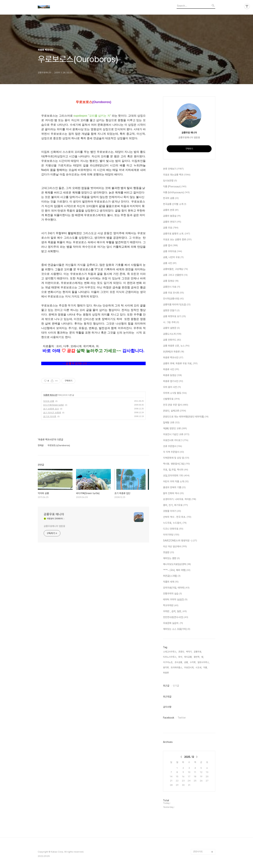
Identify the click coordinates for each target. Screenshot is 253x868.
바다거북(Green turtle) (54, 405)
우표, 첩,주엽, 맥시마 (176, 470)
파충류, (166, 673)
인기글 (176, 686)
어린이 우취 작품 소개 (176, 482)
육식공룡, (188, 657)
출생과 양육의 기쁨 (174, 488)
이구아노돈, (168, 662)
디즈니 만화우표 (173, 529)
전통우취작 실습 (172, 594)
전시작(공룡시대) (173, 299)
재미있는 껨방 (171, 558)
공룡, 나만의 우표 (173, 257)
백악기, (189, 652)
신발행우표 (171, 399)
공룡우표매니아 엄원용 (54, 526)
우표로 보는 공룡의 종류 (177, 240)
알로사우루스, (203, 662)
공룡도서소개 (172, 334)
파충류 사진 (171, 370)
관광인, (181, 652)
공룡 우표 (171, 228)
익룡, (205, 668)
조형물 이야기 (172, 511)
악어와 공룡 (49, 401)
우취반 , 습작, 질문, (175, 611)
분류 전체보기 (173, 169)
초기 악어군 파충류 (52, 413)
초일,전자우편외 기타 (176, 476)
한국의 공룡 (171, 198)
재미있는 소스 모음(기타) (177, 629)
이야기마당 (171, 535)
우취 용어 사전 (172, 387)
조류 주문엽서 (173, 446)
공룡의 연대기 (172, 222)
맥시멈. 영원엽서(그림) (176, 464)
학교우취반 (171, 606)
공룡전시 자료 (172, 287)
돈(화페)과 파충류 (174, 352)
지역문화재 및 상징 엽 (176, 458)
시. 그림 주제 (171, 322)
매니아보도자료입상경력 (177, 564)
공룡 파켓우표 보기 (174, 317)
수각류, (193, 662)
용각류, (166, 668)
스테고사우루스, (170, 652)
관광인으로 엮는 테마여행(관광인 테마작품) (186, 417)
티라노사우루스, (170, 657)
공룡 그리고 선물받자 (175, 275)
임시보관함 (170, 181)
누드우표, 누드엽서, (175, 523)
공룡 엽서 (170, 246)
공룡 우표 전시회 (173, 293)
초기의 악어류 (50, 416)
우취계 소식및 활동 (175, 393)
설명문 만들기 (171, 311)
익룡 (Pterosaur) (175, 187)
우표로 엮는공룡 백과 (177, 175)
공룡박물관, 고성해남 (175, 269)
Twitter (182, 718)
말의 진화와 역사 (173, 493)
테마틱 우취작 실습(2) (175, 600)
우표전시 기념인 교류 (176, 435)
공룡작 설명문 (171, 328)
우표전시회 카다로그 (176, 440)
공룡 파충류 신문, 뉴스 (176, 346)
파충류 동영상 (172, 375)
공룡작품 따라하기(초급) (177, 305)
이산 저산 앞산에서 (175, 547)
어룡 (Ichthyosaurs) (176, 193)
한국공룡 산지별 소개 (175, 204)
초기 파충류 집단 (51, 409)
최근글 (166, 686)
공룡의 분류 (171, 210)
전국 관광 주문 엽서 (176, 405)
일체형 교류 (171, 423)
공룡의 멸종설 (172, 216)
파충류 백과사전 (50, 395)
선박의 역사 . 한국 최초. (177, 517)
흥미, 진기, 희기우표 (175, 505)
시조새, (199, 668)
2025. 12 (189, 757)
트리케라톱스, (177, 668)
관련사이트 (198, 852)
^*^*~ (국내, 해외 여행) (177, 570)
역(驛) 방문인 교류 (175, 429)
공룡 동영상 (171, 281)
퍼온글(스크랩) (172, 576)
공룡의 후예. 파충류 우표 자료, (180, 364)
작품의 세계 (171, 582)
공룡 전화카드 (172, 340)
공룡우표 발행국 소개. (177, 234)
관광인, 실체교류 (175, 411)
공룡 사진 (170, 263)
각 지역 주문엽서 (173, 452)
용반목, (197, 657)
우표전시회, (189, 668)
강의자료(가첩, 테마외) (176, 588)
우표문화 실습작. (173, 623)
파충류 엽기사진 (173, 381)
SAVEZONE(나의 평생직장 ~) (180, 541)
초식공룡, (179, 662)
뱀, (203, 657)
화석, (181, 657)
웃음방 (169, 553)
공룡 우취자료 (173, 252)
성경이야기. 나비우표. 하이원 (180, 499)
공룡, (186, 662)
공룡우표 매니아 (54, 514)
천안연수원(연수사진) (176, 617)
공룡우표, (198, 652)
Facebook (169, 718)
